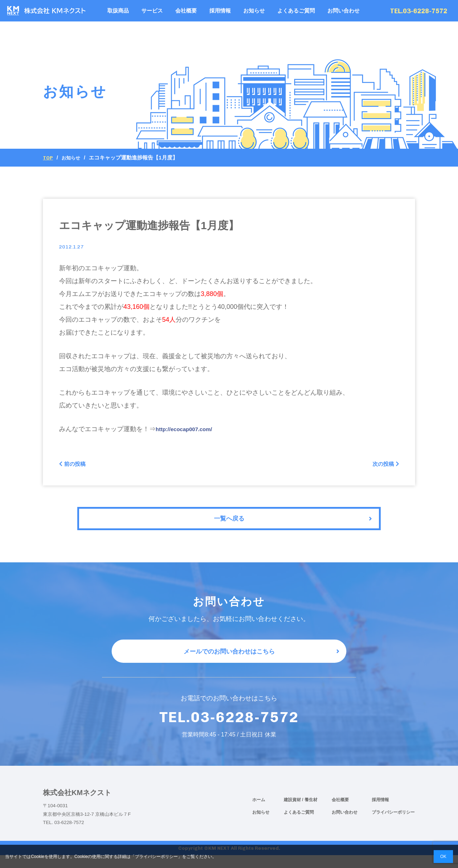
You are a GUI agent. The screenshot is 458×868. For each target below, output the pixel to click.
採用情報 (220, 11)
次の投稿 (383, 465)
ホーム (259, 812)
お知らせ (254, 11)
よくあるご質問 (296, 11)
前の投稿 (75, 465)
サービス (152, 11)
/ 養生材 (310, 812)
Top (48, 158)
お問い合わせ (343, 11)
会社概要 (186, 11)
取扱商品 (118, 11)
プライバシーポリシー (393, 825)
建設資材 (293, 812)
